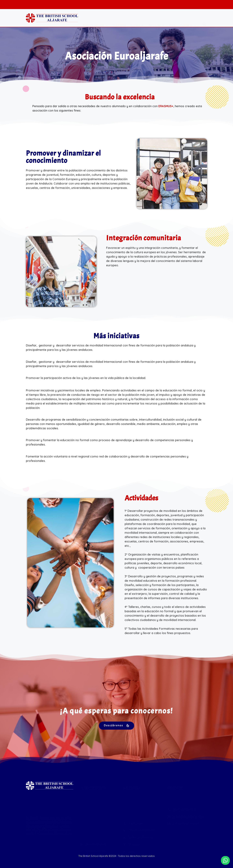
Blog (172, 18)
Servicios (156, 18)
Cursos (137, 18)
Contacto (188, 18)
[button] (204, 18)
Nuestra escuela (95, 18)
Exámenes (119, 18)
